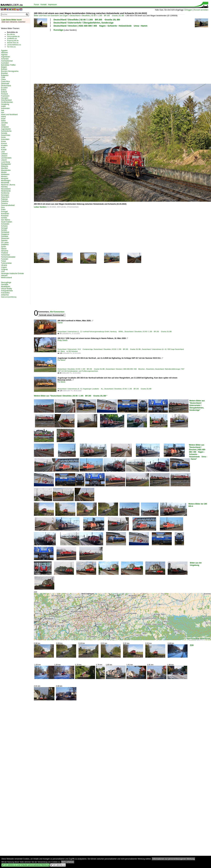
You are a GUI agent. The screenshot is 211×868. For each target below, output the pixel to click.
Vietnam (4, 276)
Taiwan (4, 249)
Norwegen (5, 195)
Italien (3, 121)
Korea (3, 141)
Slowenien (5, 238)
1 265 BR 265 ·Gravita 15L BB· (111, 16)
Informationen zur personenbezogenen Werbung (173, 859)
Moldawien (5, 174)
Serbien (4, 230)
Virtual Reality (6, 289)
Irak (3, 110)
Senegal (4, 228)
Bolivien (4, 69)
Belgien (4, 67)
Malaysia (5, 166)
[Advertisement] (93, 57)
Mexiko (4, 172)
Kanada (4, 133)
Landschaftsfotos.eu (14, 45)
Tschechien (5, 255)
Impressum (52, 5)
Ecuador (4, 88)
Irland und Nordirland (9, 115)
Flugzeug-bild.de (13, 41)
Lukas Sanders (40, 207)
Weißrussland (6, 278)
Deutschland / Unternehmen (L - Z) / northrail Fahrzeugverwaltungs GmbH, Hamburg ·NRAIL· (91, 332)
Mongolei (5, 179)
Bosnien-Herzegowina (10, 71)
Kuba (3, 148)
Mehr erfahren (68, 862)
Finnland (4, 94)
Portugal (4, 212)
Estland (4, 92)
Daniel (60, 323)
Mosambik (5, 183)
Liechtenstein (6, 158)
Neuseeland (6, 189)
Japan (3, 125)
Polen (3, 209)
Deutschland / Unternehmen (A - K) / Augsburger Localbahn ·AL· (80, 389)
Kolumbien (5, 139)
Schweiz (4, 226)
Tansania (5, 251)
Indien (3, 106)
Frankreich (5, 96)
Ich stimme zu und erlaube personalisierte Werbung (26, 865)
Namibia (4, 187)
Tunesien (5, 259)
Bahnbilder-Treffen (8, 65)
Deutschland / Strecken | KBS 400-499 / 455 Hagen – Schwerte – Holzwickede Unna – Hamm (100, 26)
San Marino (6, 220)
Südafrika (5, 245)
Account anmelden (201, 10)
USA (3, 271)
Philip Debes (62, 340)
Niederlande (6, 191)
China (3, 79)
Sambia (4, 218)
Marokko (4, 168)
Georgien (5, 98)
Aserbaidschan (7, 61)
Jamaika (4, 123)
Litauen (4, 160)
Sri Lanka (5, 243)
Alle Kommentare (57, 312)
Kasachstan (6, 135)
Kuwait (4, 150)
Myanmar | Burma (8, 185)
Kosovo (4, 143)
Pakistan (4, 199)
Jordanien (5, 127)
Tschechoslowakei (8, 257)
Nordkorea (5, 193)
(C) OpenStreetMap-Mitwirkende (197, 638)
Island (3, 117)
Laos (3, 152)
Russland (5, 216)
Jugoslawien (6, 129)
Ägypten (4, 51)
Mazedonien (6, 170)
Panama (4, 203)
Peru (3, 207)
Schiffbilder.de (12, 38)
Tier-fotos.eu (11, 47)
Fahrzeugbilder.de (13, 36)
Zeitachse (5, 295)
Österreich (5, 197)
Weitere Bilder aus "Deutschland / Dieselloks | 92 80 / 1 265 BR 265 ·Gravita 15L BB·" (71, 396)
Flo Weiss (61, 360)
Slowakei (5, 236)
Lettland (4, 154)
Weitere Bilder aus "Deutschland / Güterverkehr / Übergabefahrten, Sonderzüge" (197, 405)
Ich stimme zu (58, 865)
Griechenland (6, 100)
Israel (3, 119)
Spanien (4, 240)
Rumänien (5, 214)
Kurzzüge (58, 30)
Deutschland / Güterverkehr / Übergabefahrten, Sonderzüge (84, 23)
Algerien (4, 55)
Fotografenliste (7, 291)
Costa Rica (5, 82)
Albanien (5, 53)
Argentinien (6, 57)
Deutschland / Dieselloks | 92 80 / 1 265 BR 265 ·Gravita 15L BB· (87, 20)
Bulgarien (5, 75)
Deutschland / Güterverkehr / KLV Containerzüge (75, 349)
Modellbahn (6, 287)
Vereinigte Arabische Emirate (12, 273)
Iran (3, 112)
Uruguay (4, 269)
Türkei (3, 261)
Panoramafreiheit (8, 205)
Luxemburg (5, 162)
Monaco (4, 176)
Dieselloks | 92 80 (89, 16)
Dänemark (5, 84)
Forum (37, 5)
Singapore (5, 234)
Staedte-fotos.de (13, 43)
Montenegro (6, 181)
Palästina (5, 201)
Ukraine (4, 265)
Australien (5, 63)
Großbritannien (7, 102)
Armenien (5, 59)
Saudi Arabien (7, 222)
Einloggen (188, 10)
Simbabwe (5, 232)
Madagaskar (6, 164)
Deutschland (75, 16)
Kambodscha (6, 131)
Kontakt (44, 5)
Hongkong (5, 104)
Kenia (3, 137)
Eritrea (4, 90)
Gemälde (5, 285)
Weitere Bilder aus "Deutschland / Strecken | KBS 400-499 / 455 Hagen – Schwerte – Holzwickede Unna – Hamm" (198, 452)
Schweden (5, 224)
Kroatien (4, 146)
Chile (3, 77)
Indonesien (5, 108)
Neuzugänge (6, 282)
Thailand (4, 253)
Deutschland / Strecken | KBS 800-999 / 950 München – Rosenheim (130, 369)
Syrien (4, 247)
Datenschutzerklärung (9, 297)
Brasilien (4, 73)
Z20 (192, 645)
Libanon (4, 156)
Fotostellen (5, 293)
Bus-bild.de (11, 34)
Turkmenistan (6, 263)
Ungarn (4, 267)
